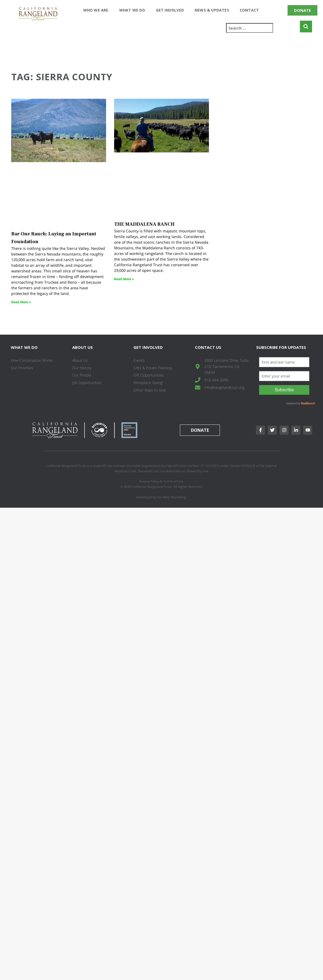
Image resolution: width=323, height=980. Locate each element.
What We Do (132, 10)
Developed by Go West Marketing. (161, 497)
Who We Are (96, 10)
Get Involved (170, 10)
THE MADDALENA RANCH (144, 224)
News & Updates (212, 10)
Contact (249, 10)
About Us (83, 347)
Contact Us (208, 347)
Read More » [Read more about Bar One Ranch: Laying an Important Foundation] (21, 302)
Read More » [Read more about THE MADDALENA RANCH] (124, 279)
